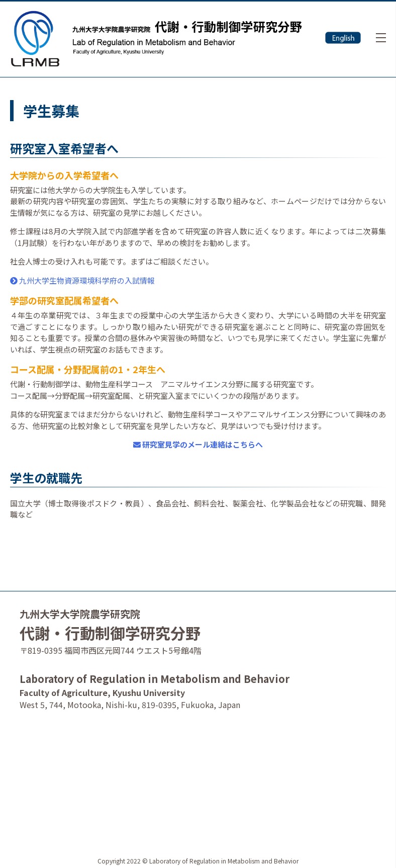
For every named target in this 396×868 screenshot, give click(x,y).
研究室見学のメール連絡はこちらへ (198, 444)
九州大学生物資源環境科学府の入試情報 (82, 280)
